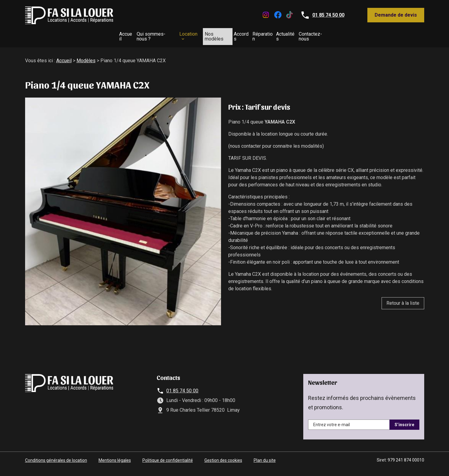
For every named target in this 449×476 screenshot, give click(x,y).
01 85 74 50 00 (328, 15)
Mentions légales (115, 458)
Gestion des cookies (223, 458)
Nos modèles (210, 35)
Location (165, 35)
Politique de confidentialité (168, 458)
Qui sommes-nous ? (119, 35)
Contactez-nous (366, 35)
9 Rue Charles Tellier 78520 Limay (203, 408)
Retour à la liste (403, 301)
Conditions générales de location (56, 458)
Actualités (323, 35)
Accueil (74, 35)
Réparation (285, 35)
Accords (249, 35)
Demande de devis (396, 15)
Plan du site (265, 458)
